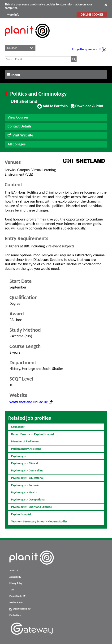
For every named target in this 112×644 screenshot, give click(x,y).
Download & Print (87, 108)
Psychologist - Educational (27, 478)
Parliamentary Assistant (26, 449)
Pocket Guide (17, 596)
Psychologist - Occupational (28, 499)
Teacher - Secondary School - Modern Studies (39, 521)
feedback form (16, 602)
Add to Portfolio (52, 108)
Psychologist (19, 456)
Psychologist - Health (24, 492)
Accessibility (15, 577)
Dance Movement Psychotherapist (33, 434)
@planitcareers (20, 609)
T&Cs (12, 590)
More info (13, 15)
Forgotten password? (87, 49)
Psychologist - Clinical (24, 463)
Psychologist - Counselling (27, 470)
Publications (15, 615)
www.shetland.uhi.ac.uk (31, 402)
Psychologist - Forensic (25, 485)
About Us (14, 571)
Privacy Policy (16, 583)
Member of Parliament (25, 441)
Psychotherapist (21, 514)
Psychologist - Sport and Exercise (31, 507)
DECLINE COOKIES (92, 15)
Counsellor (18, 427)
